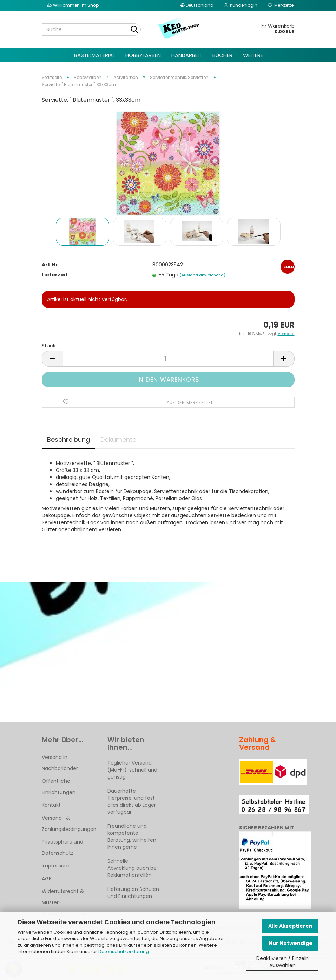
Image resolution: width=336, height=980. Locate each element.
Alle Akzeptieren (290, 926)
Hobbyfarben (143, 55)
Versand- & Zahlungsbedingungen (69, 824)
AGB (47, 879)
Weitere (253, 55)
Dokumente (118, 439)
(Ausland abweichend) (203, 275)
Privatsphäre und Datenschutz (62, 847)
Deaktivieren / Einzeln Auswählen (282, 962)
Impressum (56, 866)
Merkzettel (281, 5)
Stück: (49, 346)
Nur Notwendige (291, 943)
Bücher (222, 55)
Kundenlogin (241, 5)
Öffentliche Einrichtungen (59, 787)
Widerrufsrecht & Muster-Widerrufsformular (64, 902)
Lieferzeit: (55, 275)
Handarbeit (187, 55)
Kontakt (51, 805)
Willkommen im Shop (73, 5)
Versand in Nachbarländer (60, 763)
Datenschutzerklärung (124, 951)
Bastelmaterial (94, 55)
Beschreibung (68, 439)
